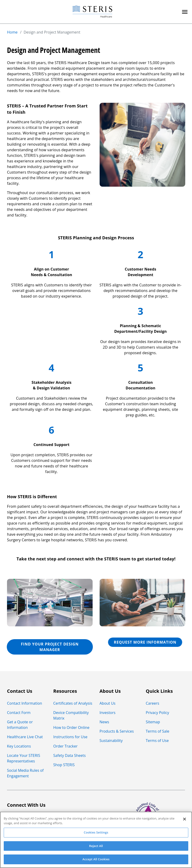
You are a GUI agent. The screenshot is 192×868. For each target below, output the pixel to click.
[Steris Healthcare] (92, 12)
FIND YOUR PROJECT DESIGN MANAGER (50, 647)
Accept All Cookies (96, 859)
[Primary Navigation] (185, 12)
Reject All (96, 846)
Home (12, 32)
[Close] (185, 819)
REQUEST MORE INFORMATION (145, 642)
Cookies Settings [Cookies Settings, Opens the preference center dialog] (96, 832)
